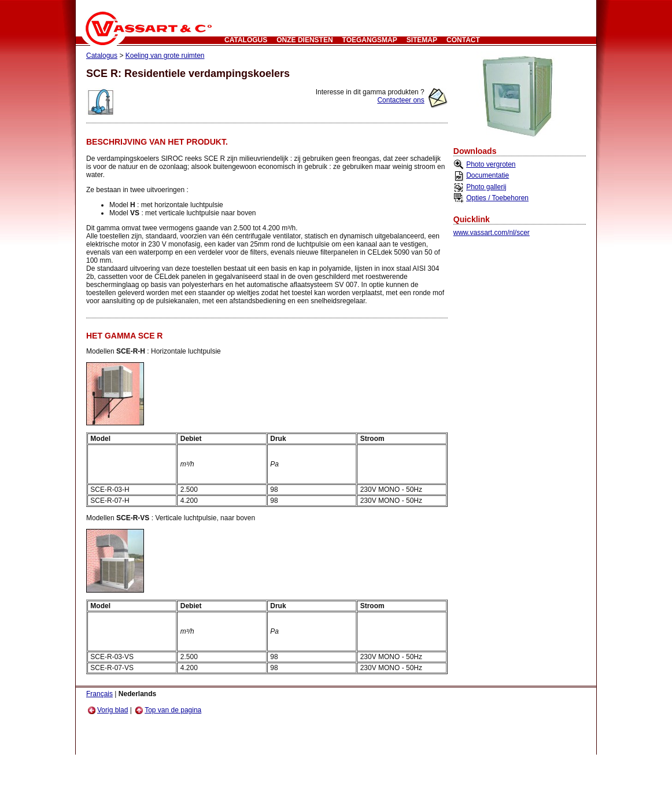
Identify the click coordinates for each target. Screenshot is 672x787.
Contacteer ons (400, 100)
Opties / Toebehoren (497, 198)
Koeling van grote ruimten (165, 56)
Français (99, 694)
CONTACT (463, 40)
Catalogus (246, 40)
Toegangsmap (370, 40)
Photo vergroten (491, 164)
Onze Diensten (304, 40)
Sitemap (422, 40)
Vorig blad (108, 710)
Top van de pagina (168, 710)
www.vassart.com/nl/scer (492, 233)
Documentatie (488, 175)
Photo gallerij (486, 187)
